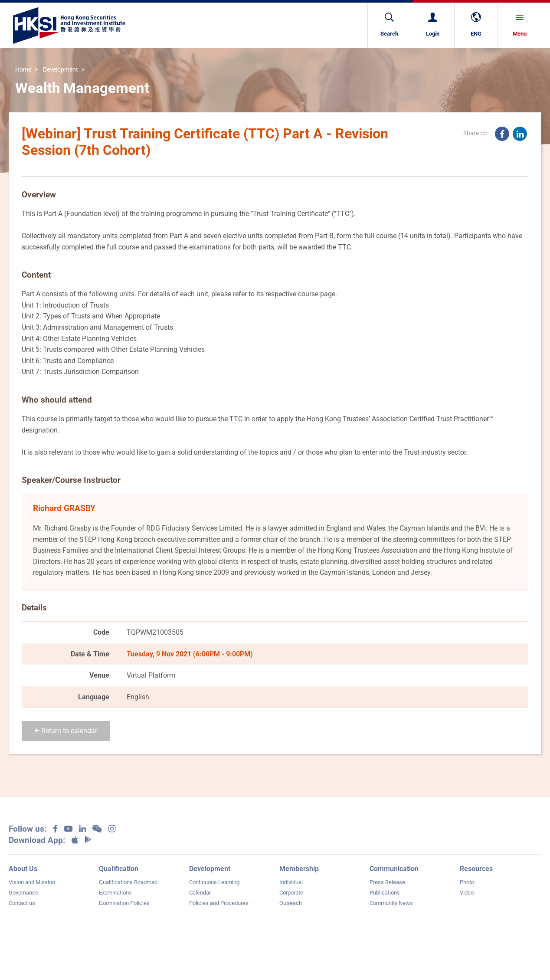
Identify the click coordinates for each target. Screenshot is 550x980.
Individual (291, 882)
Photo (467, 882)
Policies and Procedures (219, 903)
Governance (23, 893)
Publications (385, 893)
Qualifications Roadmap (128, 882)
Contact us (22, 903)
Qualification (119, 869)
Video (467, 893)
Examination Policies (124, 903)
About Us (23, 869)
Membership (299, 869)
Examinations (115, 893)
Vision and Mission (32, 882)
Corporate (291, 893)
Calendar (200, 893)
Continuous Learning (214, 882)
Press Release (387, 882)
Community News (391, 903)
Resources (476, 869)
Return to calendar (66, 731)
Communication (394, 869)
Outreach (291, 903)
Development (61, 70)
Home (23, 70)
